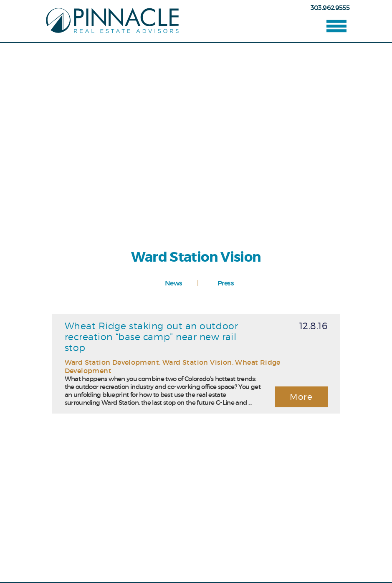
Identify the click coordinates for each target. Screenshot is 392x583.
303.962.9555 (330, 8)
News (173, 283)
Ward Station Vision (197, 362)
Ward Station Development (112, 362)
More (301, 397)
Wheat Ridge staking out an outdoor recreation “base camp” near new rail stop (152, 337)
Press (226, 283)
